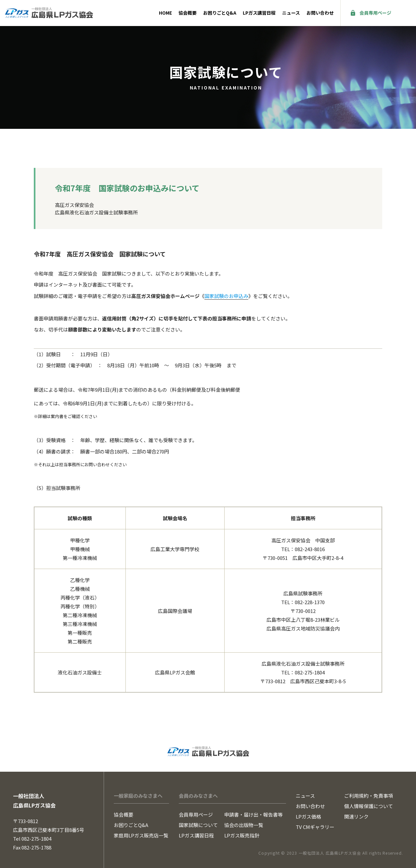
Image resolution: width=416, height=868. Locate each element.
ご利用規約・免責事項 (369, 796)
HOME (165, 13)
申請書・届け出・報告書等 (253, 814)
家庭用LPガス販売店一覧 (141, 835)
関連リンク (356, 816)
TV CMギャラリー (315, 827)
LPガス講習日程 (259, 13)
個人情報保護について (369, 806)
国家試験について (198, 825)
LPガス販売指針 (242, 835)
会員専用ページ (375, 13)
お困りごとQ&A (220, 13)
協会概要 (188, 13)
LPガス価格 (308, 816)
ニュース (291, 13)
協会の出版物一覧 (244, 825)
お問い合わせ (320, 13)
